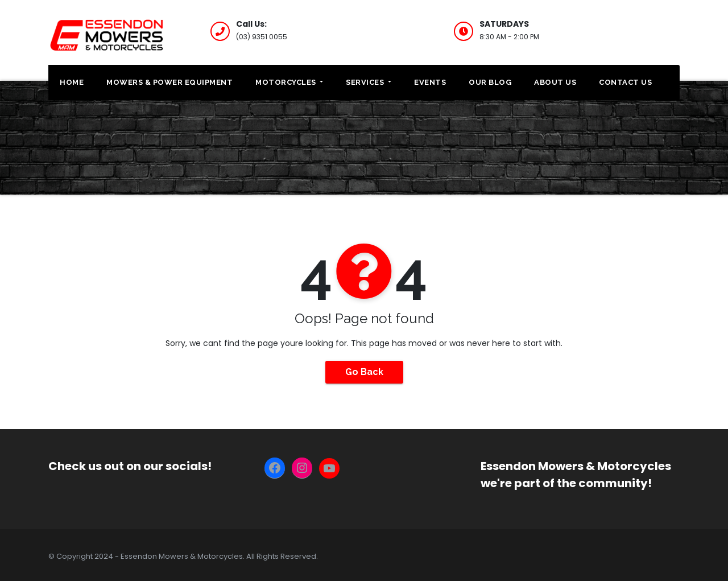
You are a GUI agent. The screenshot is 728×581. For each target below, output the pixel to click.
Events (430, 82)
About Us (555, 82)
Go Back (364, 372)
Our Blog (490, 82)
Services (369, 82)
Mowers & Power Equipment (169, 82)
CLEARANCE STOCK (640, 30)
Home (72, 82)
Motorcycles (289, 82)
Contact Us (625, 82)
